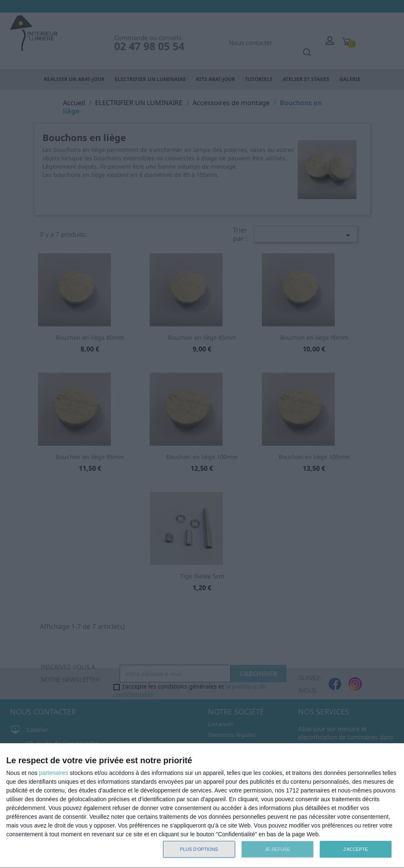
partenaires (54, 773)
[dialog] (202, 806)
